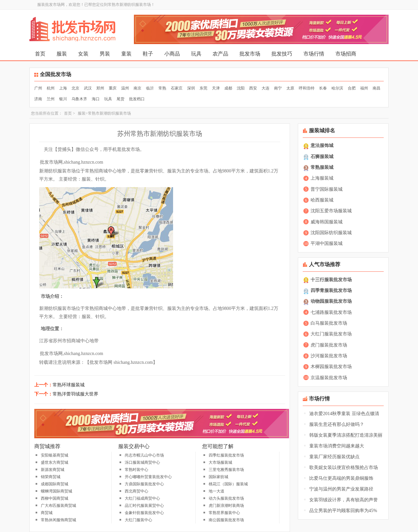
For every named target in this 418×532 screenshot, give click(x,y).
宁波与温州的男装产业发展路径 (341, 489)
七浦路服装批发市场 (331, 312)
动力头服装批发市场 (226, 498)
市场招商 (346, 54)
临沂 (150, 88)
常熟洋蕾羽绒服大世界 (75, 394)
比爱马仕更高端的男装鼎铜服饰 (341, 478)
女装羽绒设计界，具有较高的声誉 (344, 500)
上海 (63, 88)
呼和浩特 (307, 88)
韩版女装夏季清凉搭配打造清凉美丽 (346, 435)
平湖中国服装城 (327, 243)
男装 (105, 54)
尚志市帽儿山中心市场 (144, 455)
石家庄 (177, 88)
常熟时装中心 (137, 470)
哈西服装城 (322, 200)
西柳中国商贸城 (55, 498)
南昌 (377, 88)
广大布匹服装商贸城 (58, 506)
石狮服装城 (322, 157)
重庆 (113, 88)
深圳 (191, 88)
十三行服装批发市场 (331, 280)
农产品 (220, 54)
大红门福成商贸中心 (142, 498)
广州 (38, 88)
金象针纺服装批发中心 (144, 513)
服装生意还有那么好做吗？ (337, 424)
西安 (253, 88)
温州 (125, 88)
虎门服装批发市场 (329, 345)
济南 (38, 99)
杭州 (51, 88)
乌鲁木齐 (79, 99)
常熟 (162, 88)
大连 (265, 88)
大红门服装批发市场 (331, 334)
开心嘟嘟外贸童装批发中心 (148, 477)
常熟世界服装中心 (224, 513)
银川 (63, 99)
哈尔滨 (337, 88)
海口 (96, 99)
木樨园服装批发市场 (331, 367)
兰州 (51, 99)
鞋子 (148, 54)
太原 (290, 88)
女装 (83, 54)
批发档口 (137, 99)
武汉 (88, 88)
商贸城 (47, 513)
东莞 (203, 88)
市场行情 (314, 54)
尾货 (121, 99)
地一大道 (217, 491)
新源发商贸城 (53, 470)
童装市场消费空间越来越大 (337, 446)
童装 (126, 54)
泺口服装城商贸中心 (142, 462)
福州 (364, 88)
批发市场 (250, 54)
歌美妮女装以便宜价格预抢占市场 (344, 468)
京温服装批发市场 (329, 378)
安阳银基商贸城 (55, 455)
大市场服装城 (220, 462)
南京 (137, 88)
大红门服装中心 (138, 520)
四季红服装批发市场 (226, 455)
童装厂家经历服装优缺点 (334, 457)
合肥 (352, 88)
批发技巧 (282, 54)
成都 (228, 88)
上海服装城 (322, 178)
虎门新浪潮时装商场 (226, 506)
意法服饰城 (322, 145)
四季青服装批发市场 (331, 290)
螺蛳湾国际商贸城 (56, 491)
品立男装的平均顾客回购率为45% (343, 511)
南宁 (278, 88)
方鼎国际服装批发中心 (144, 484)
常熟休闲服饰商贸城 (58, 520)
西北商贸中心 (137, 491)
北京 (75, 88)
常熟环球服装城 (69, 385)
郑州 (100, 88)
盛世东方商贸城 (55, 462)
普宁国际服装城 (327, 189)
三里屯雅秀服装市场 (226, 470)
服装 (62, 54)
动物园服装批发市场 (331, 301)
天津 (216, 88)
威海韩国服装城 (327, 222)
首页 (40, 54)
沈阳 (241, 88)
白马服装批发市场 (329, 323)
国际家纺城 (218, 477)
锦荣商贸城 (51, 477)
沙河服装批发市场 (329, 356)
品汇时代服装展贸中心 (144, 506)
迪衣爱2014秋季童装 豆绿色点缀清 (344, 414)
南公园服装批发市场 (226, 520)
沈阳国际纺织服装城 (331, 233)
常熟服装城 (322, 167)
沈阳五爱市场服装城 (331, 211)
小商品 (172, 54)
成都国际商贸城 (55, 484)
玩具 (196, 54)
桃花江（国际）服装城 (228, 484)
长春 (323, 88)
